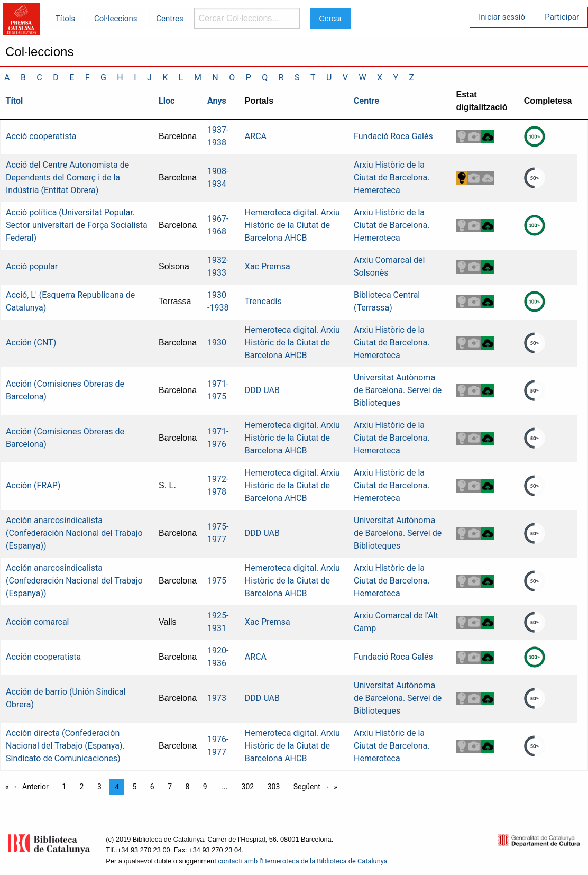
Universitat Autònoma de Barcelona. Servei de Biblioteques (398, 390)
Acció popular (32, 266)
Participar (562, 17)
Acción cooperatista (43, 657)
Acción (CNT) (31, 343)
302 (248, 787)
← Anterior (31, 787)
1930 (217, 343)
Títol (15, 101)
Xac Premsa (268, 266)
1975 (217, 581)
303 (274, 787)
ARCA (256, 136)
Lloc (167, 101)
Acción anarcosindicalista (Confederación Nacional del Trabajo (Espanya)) (74, 533)
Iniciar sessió (502, 17)
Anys (217, 101)
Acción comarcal (37, 622)
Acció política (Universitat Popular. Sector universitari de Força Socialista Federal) (77, 225)
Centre (366, 101)
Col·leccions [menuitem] (116, 19)
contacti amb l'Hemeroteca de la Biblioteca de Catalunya (302, 861)
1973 (217, 698)
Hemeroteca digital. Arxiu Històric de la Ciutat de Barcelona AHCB (292, 225)
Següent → (312, 787)
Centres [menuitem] (170, 19)
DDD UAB (262, 390)
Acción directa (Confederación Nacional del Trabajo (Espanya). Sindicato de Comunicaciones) (65, 746)
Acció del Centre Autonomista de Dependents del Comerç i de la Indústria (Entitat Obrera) (67, 177)
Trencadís (263, 301)
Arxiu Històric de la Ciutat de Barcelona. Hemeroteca (392, 177)
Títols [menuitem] (65, 19)
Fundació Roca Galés (393, 136)
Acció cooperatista (41, 136)
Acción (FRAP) (33, 485)
